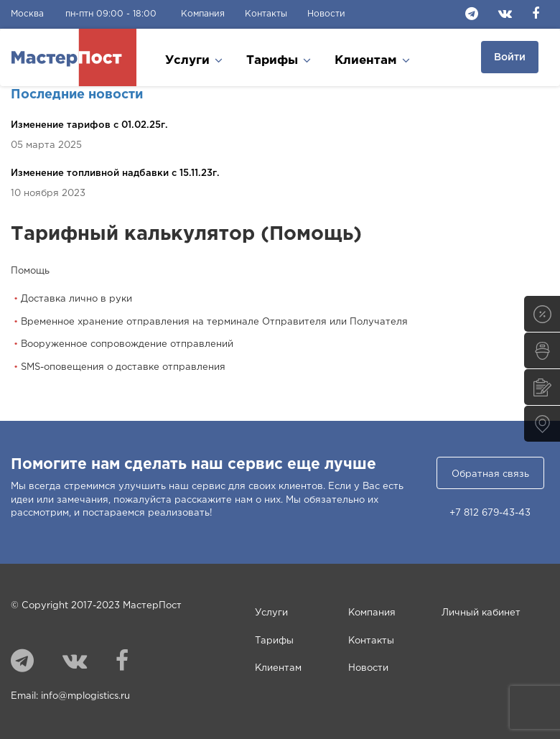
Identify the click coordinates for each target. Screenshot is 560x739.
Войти (510, 57)
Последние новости (77, 95)
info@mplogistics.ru (85, 696)
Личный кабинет (481, 613)
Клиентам (278, 668)
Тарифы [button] (279, 60)
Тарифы (274, 641)
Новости (326, 14)
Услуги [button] (194, 60)
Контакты (266, 14)
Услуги (271, 613)
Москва (27, 14)
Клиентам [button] (372, 60)
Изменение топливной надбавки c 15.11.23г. (115, 173)
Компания (203, 14)
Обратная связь (490, 474)
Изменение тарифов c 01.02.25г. (89, 125)
